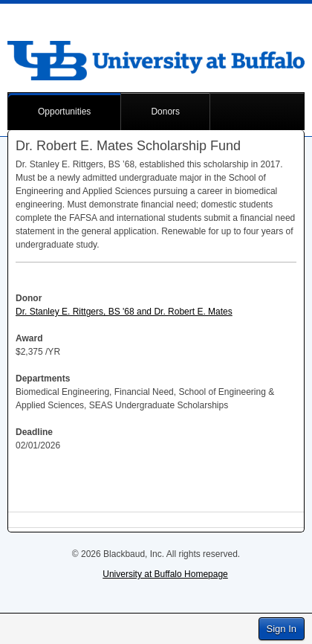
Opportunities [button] (64, 112)
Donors (165, 112)
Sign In (282, 629)
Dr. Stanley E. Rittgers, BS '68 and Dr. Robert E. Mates (124, 312)
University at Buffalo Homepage (165, 574)
